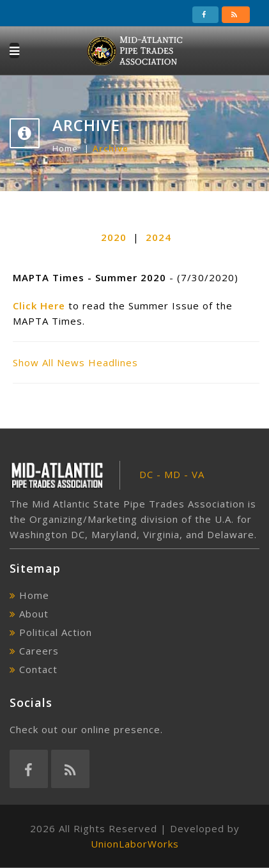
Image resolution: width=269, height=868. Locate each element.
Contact (38, 669)
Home (65, 148)
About (34, 614)
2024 (158, 237)
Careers (39, 651)
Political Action (56, 632)
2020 (114, 237)
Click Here (39, 306)
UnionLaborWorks (135, 844)
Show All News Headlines (75, 362)
